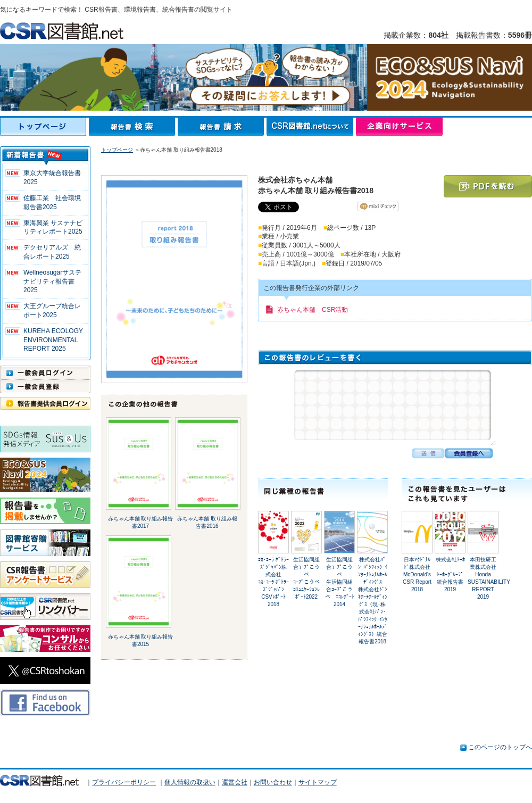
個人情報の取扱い (190, 782)
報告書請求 (222, 127)
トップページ (44, 127)
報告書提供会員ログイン (45, 403)
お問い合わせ (273, 782)
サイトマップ (318, 782)
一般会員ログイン (45, 372)
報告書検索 (133, 127)
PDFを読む (488, 186)
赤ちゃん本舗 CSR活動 (313, 310)
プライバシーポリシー (124, 782)
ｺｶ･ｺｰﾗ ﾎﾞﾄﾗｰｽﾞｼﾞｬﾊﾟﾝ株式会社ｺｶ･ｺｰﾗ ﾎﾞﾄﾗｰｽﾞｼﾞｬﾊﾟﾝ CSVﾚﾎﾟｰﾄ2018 (273, 582)
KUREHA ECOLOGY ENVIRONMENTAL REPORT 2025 (53, 340)
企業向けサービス (399, 127)
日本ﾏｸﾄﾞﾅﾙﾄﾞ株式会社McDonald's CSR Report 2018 (417, 574)
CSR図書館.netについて (311, 127)
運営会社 (235, 782)
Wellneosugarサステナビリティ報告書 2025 (52, 282)
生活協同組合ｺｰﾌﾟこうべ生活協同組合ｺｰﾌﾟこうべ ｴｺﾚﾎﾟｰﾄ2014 (340, 582)
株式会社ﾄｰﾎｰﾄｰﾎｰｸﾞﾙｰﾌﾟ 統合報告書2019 (450, 574)
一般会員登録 (45, 386)
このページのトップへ (500, 747)
